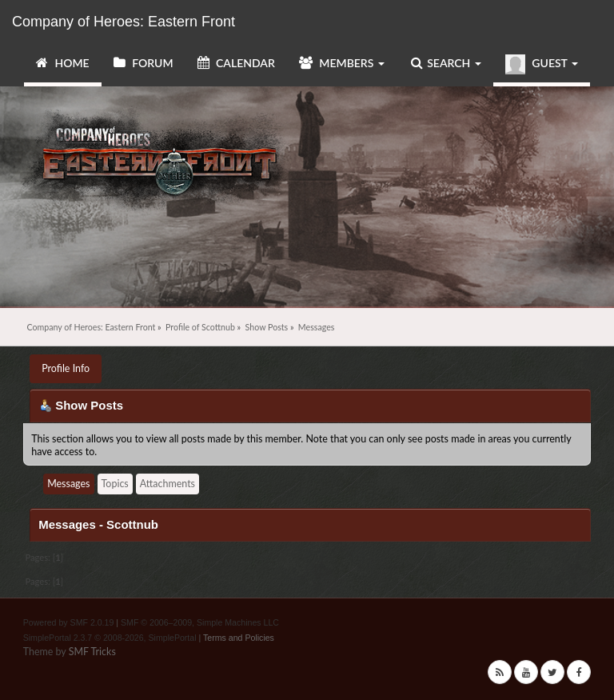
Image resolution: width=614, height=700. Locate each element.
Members (342, 63)
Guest (542, 64)
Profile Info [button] (66, 368)
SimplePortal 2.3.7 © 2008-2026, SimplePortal (110, 638)
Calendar (236, 63)
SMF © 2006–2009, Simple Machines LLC (200, 622)
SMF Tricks (92, 652)
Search (446, 63)
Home (63, 63)
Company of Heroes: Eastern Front (124, 22)
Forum (144, 63)
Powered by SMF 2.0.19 (69, 622)
